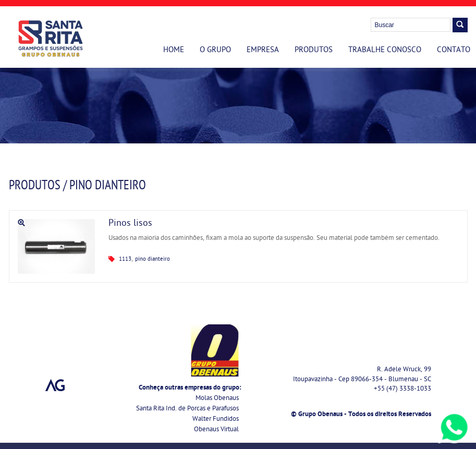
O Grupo (215, 51)
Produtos (314, 51)
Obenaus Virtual (216, 430)
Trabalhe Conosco (385, 51)
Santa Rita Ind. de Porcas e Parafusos (187, 409)
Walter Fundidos (216, 420)
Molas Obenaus (217, 399)
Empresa (263, 51)
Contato (454, 51)
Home (174, 51)
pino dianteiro (152, 259)
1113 (125, 259)
